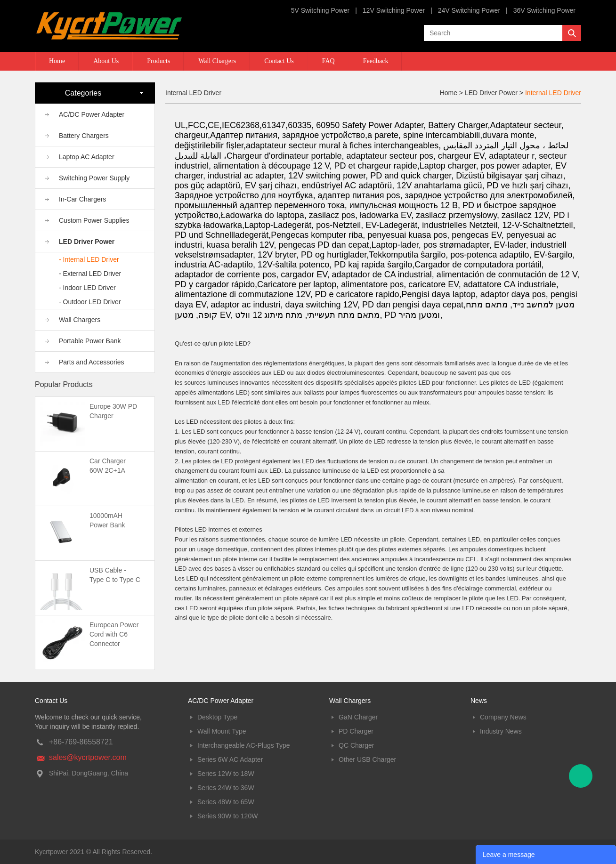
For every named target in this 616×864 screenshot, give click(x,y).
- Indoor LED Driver (87, 288)
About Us (106, 61)
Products (158, 61)
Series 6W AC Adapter (230, 759)
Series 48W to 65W (226, 802)
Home (57, 61)
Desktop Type (217, 717)
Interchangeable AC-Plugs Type (244, 745)
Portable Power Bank (90, 341)
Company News (503, 717)
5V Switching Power (320, 10)
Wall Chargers (217, 61)
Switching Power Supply (94, 178)
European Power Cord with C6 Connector (114, 634)
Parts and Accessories (92, 362)
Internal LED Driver (553, 93)
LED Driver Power (87, 242)
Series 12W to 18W (226, 774)
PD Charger (356, 731)
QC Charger (356, 745)
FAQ (328, 61)
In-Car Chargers (82, 199)
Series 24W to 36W (226, 788)
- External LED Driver (90, 274)
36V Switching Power (544, 10)
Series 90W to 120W (227, 816)
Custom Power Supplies (94, 220)
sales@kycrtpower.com (88, 757)
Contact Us (279, 61)
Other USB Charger (367, 759)
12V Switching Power (394, 10)
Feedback (376, 61)
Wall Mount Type (222, 731)
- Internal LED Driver (89, 259)
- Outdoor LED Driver (90, 302)
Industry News (501, 731)
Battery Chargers (84, 136)
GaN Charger (358, 717)
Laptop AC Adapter (87, 157)
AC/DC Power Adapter (92, 114)
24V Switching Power (469, 10)
